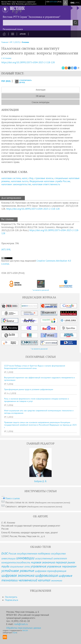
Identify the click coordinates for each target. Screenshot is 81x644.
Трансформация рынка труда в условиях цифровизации (29, 389)
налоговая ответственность (46, 184)
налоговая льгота (20, 181)
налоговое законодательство (16, 184)
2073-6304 (53, 2)
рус (78, 3)
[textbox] (40, 23)
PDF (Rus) (6, 81)
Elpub (15, 633)
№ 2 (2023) (15, 42)
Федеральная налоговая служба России (50, 181)
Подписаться (12, 600)
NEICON (25, 630)
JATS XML (6, 249)
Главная (5, 42)
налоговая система (11, 178)
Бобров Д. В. (41, 481)
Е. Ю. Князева (6, 58)
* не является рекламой (41, 290)
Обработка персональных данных (24, 628)
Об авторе (40, 96)
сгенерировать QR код (22, 81)
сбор (31, 178)
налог (25, 178)
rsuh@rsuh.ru (21, 624)
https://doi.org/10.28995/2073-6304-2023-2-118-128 (33, 209)
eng (72, 3)
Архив (23, 34)
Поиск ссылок (13, 498)
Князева (25, 42)
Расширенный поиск (13, 29)
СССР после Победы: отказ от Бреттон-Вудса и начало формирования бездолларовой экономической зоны (35, 367)
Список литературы (41, 102)
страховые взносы (44, 178)
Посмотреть (11, 597)
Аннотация (41, 90)
